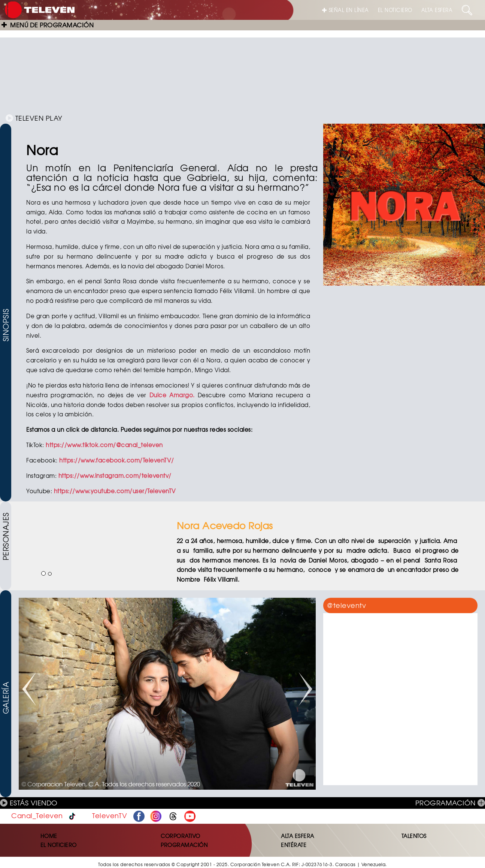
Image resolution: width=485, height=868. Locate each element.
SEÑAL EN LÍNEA (345, 10)
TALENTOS (414, 836)
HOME (49, 836)
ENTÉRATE (294, 845)
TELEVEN (34, 118)
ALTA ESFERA (437, 10)
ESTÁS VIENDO (29, 803)
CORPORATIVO (181, 836)
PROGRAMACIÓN (450, 803)
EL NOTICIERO (395, 10)
